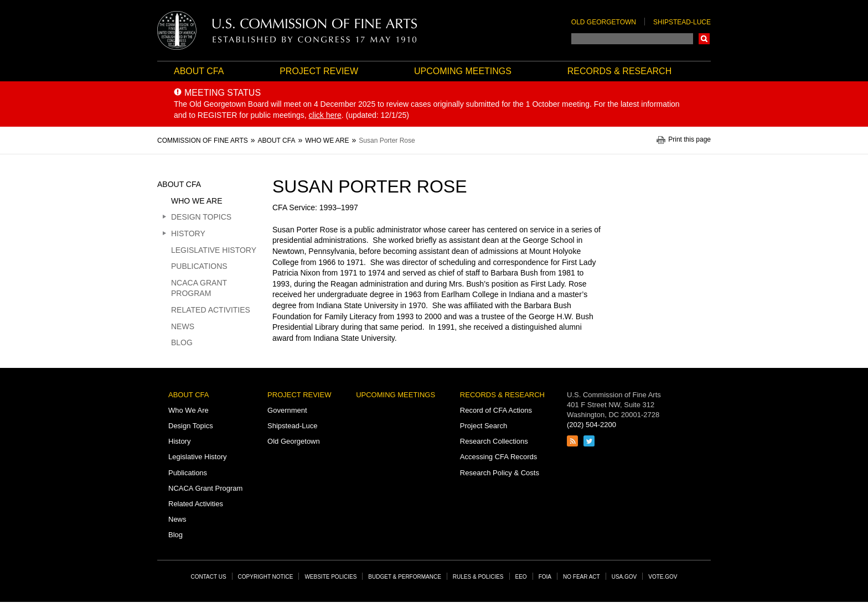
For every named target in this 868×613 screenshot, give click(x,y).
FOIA (545, 577)
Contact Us (209, 577)
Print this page (689, 140)
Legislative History (214, 250)
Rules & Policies (478, 577)
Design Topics (201, 217)
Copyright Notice (266, 577)
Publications (199, 266)
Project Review (319, 71)
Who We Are (197, 201)
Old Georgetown (604, 22)
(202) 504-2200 (591, 425)
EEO (521, 577)
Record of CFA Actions (496, 410)
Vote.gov (663, 577)
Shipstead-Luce (682, 22)
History (188, 233)
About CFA (199, 71)
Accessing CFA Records (498, 457)
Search (704, 39)
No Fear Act (582, 577)
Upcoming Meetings (463, 71)
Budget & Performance (405, 577)
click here (325, 115)
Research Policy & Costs (500, 473)
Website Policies (330, 577)
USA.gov (624, 577)
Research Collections (494, 441)
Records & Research (619, 71)
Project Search (484, 426)
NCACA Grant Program (199, 288)
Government (287, 410)
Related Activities (211, 310)
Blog (182, 342)
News (183, 326)
